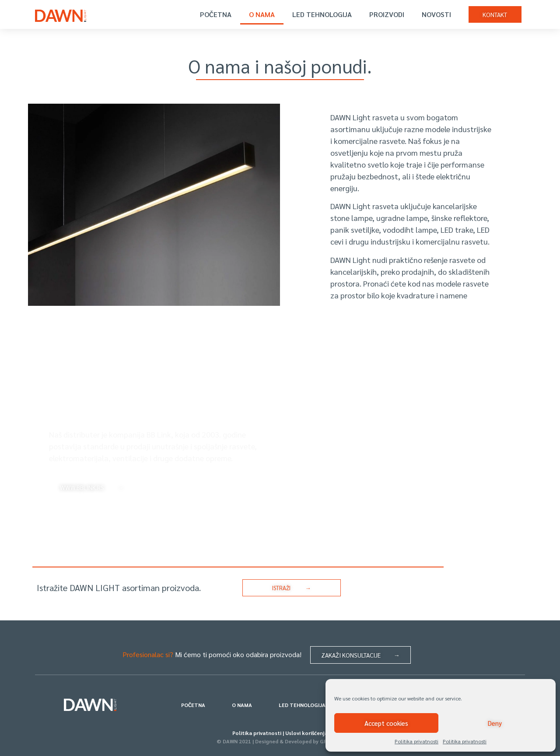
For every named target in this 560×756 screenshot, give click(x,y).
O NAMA (262, 14)
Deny (495, 723)
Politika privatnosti (416, 741)
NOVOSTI (436, 14)
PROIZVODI (387, 14)
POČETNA (216, 14)
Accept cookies (386, 723)
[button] (495, 14)
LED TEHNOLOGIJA (322, 14)
